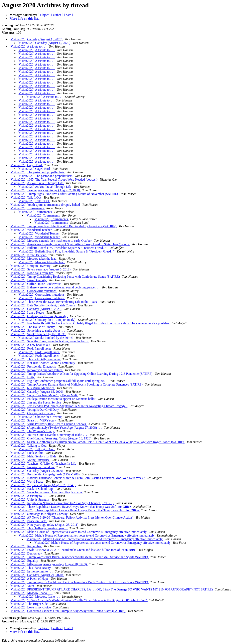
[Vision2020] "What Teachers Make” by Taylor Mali (44, 395)
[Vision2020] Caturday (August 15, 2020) (37, 392)
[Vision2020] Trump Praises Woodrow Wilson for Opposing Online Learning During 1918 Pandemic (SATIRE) (81, 374)
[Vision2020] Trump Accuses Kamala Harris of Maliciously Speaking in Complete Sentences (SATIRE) (76, 384)
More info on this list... (25, 18)
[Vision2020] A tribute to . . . (28, 46)
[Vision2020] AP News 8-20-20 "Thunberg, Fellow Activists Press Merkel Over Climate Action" (72, 517)
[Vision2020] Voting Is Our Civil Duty (35, 410)
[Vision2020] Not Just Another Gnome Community (43, 363)
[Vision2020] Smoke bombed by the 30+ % (38, 334)
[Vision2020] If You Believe (28, 255)
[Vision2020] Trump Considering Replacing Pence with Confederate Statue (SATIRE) (65, 277)
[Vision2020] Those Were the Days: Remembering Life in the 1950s (54, 302)
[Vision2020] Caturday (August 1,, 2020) (36, 39)
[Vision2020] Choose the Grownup (32, 413)
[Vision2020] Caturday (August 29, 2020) (37, 575)
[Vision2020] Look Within (27, 453)
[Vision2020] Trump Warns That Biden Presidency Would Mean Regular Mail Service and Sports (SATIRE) (79, 557)
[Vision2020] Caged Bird (26, 165)
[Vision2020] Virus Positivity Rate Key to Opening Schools (48, 424)
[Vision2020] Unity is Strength (30, 499)
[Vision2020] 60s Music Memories (32, 388)
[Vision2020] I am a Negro (27, 313)
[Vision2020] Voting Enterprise (30, 460)
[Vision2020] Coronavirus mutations (33, 291)
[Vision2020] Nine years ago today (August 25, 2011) (44, 525)
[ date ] (68, 15)
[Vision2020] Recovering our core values (36, 370)
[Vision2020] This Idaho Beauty (31, 568)
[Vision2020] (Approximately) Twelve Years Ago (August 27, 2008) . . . (56, 428)
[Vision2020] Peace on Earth (28, 521)
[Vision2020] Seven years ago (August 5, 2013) (40, 269)
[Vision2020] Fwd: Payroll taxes (31, 348)
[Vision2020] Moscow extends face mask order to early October (51, 241)
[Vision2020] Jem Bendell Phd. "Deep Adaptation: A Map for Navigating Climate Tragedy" (68, 406)
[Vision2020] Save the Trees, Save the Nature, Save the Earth (49, 341)
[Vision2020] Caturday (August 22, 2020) (37, 471)
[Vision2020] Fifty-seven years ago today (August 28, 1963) (49, 564)
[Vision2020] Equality (24, 561)
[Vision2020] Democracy (26, 553)
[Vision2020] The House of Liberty (33, 327)
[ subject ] (44, 15)
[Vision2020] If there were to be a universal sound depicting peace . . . (55, 287)
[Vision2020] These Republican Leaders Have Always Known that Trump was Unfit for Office (71, 507)
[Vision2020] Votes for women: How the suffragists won (46, 492)
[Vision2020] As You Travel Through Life (37, 183)
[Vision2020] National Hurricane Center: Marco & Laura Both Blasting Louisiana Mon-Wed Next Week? (77, 478)
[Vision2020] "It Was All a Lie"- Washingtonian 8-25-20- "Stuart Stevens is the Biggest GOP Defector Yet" (79, 600)
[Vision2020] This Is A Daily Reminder (35, 359)
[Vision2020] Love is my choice (31, 607)
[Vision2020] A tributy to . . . (28, 496)
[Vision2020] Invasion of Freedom (32, 467)
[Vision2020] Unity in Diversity (30, 266)
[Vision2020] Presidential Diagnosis (33, 366)
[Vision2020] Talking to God (28, 446)
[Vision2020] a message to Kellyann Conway (39, 514)
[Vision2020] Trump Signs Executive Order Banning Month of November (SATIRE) (64, 194)
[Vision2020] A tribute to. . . (36, 100)
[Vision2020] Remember (26, 546)
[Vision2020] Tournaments (27, 208)
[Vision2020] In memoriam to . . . (31, 571)
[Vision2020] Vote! (22, 586)
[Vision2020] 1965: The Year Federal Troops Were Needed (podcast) (54, 179)
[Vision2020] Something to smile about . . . (38, 330)
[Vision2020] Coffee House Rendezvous (36, 284)
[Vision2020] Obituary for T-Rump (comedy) (39, 316)
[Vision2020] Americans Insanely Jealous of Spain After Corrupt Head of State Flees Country (70, 244)
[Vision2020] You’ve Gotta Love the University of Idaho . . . (49, 435)
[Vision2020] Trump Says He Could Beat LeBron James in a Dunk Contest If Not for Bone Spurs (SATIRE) (79, 582)
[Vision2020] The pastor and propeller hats (37, 172)
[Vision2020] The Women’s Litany (32, 431)
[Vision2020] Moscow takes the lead (33, 259)
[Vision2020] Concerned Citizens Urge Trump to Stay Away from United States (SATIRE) (68, 611)
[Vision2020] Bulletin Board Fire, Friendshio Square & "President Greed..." (59, 248)
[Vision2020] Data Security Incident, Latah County (43, 305)
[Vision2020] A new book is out (30, 345)
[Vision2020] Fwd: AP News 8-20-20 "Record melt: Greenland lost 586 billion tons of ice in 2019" (73, 550)
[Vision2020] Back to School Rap (32, 489)
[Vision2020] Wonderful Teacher (31, 230)
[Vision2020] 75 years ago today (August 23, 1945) (43, 485)
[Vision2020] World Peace (27, 482)
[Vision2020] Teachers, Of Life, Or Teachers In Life (43, 464)
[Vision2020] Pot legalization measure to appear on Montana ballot (53, 399)
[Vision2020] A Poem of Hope (29, 579)
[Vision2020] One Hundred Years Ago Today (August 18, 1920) (51, 438)
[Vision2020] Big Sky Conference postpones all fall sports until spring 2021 (59, 381)
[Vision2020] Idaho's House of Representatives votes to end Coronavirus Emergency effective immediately (78, 532)
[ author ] (57, 15)
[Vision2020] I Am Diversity (28, 280)
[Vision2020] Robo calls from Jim (32, 273)
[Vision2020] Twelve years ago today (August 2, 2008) (45, 190)
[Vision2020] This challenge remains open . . (39, 528)
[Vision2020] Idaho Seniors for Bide (33, 456)
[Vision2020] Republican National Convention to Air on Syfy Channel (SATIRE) (62, 503)
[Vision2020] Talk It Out (26, 197)
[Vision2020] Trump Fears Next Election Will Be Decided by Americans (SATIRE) (63, 226)
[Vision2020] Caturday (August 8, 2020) (36, 309)
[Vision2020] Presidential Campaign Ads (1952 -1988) (45, 474)
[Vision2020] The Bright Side (29, 604)
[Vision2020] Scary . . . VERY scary (33, 420)
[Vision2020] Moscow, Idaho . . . (31, 593)
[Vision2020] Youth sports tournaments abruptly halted (45, 205)
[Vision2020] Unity (22, 377)
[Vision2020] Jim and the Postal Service (36, 402)
